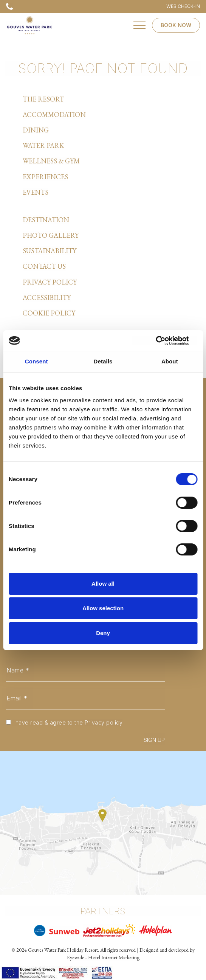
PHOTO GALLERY (51, 235)
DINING (36, 130)
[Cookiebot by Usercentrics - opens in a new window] (164, 341)
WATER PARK (43, 145)
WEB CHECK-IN (183, 6)
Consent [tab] (36, 361)
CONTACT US (44, 266)
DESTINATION (46, 220)
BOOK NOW (176, 25)
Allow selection (103, 608)
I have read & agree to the (68, 722)
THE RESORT (43, 99)
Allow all (103, 584)
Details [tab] (103, 361)
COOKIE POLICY (49, 313)
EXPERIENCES (45, 177)
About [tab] (170, 361)
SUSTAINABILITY (50, 251)
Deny (103, 633)
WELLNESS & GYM (51, 161)
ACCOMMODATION (54, 115)
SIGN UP (154, 740)
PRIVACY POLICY (50, 282)
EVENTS (36, 192)
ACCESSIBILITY (47, 298)
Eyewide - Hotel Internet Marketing (103, 957)
